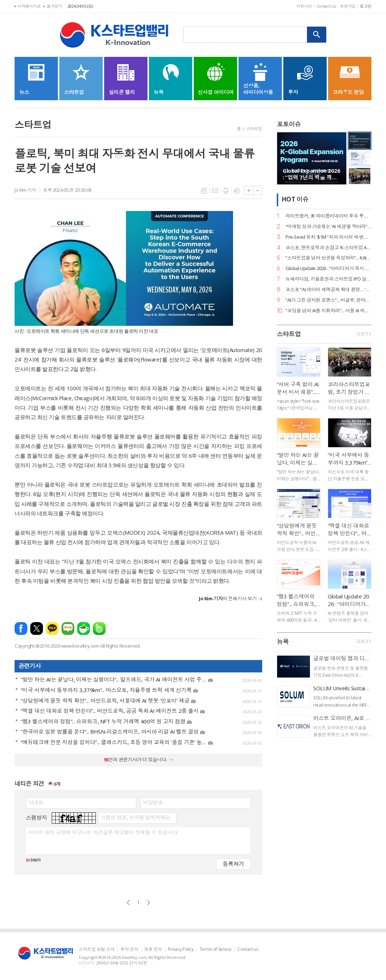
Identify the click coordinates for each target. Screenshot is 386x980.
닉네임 (36, 803)
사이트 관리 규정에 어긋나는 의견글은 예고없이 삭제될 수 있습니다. (103, 832)
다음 (148, 903)
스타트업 (254, 128)
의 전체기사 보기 (228, 598)
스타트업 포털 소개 (96, 950)
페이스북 (21, 628)
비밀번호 (153, 803)
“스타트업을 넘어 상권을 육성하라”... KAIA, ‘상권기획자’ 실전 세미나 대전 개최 (328, 258)
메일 (215, 191)
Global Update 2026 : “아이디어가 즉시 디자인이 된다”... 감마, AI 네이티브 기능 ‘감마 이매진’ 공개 (328, 268)
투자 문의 (129, 950)
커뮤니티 (304, 6)
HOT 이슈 (295, 200)
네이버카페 (84, 628)
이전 (128, 903)
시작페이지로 (29, 6)
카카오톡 (52, 628)
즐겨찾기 (54, 6)
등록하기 (233, 864)
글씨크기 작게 (258, 190)
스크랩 (237, 191)
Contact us (326, 6)
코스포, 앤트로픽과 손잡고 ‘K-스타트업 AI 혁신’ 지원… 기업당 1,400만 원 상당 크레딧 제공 (328, 248)
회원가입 (348, 6)
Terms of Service (216, 950)
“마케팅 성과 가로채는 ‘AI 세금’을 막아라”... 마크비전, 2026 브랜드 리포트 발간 (328, 227)
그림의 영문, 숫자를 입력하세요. (136, 817)
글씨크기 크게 (249, 190)
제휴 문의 (153, 950)
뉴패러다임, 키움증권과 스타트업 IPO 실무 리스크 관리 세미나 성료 (328, 279)
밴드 (99, 628)
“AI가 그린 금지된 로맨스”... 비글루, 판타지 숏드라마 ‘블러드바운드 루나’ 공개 (328, 300)
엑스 (37, 628)
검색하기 (317, 35)
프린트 (226, 191)
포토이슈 (289, 124)
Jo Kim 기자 (25, 190)
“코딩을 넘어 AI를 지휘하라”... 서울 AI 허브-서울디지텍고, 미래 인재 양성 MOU (328, 311)
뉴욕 (283, 642)
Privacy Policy (181, 950)
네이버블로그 (68, 628)
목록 (204, 191)
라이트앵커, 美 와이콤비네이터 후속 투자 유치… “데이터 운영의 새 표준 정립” (328, 216)
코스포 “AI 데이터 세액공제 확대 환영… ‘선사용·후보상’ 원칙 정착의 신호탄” (328, 290)
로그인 (366, 6)
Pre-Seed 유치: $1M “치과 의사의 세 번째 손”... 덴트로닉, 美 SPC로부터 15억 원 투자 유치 (328, 237)
